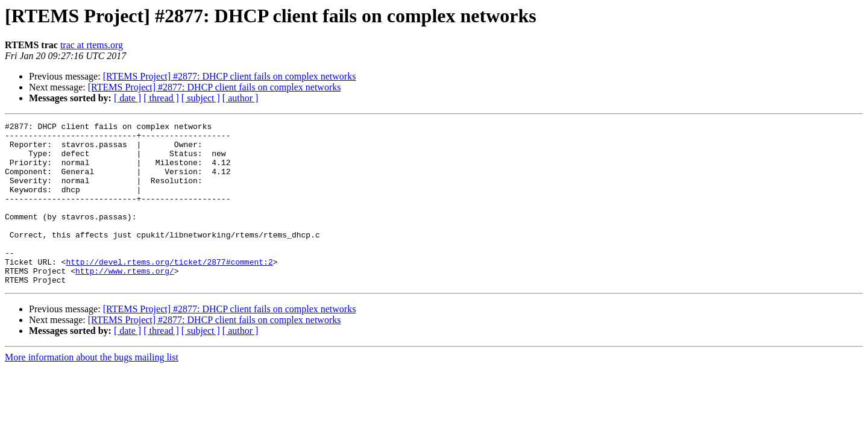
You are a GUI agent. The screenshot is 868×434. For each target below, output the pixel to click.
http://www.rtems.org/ (125, 301)
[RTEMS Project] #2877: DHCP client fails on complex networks (230, 76)
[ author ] (241, 98)
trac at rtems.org (92, 45)
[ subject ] (201, 98)
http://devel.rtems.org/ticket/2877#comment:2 (169, 291)
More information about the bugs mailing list (92, 390)
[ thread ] (161, 98)
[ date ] (127, 98)
